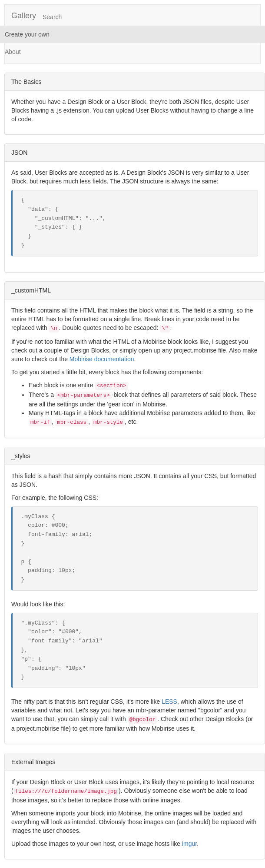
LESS (169, 702)
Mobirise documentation (102, 359)
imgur (189, 844)
